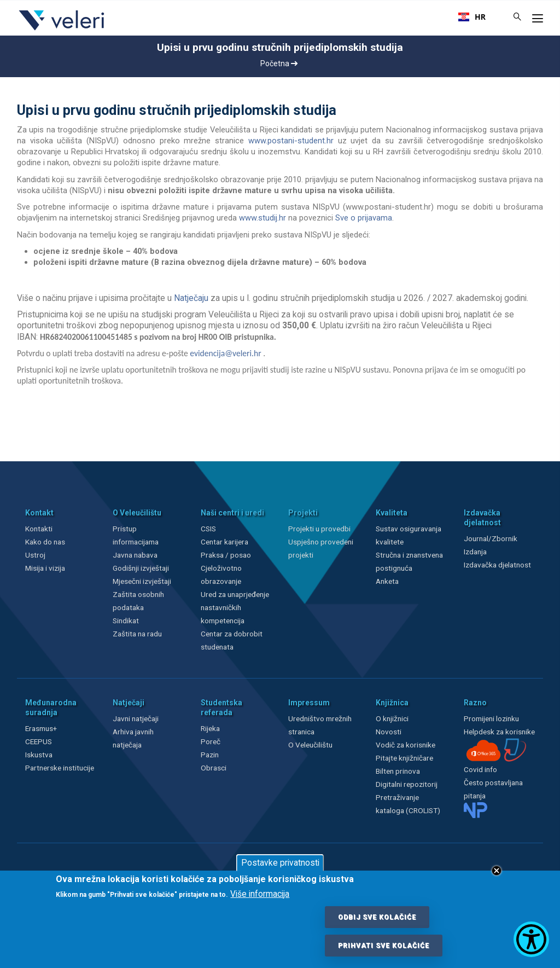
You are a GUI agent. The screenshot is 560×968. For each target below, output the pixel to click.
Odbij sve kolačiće (377, 917)
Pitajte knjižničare (404, 758)
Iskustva (39, 755)
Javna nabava (135, 555)
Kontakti (39, 529)
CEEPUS (39, 741)
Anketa (387, 581)
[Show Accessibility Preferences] (531, 939)
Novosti (389, 732)
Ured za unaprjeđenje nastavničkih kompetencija (235, 607)
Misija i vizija (45, 568)
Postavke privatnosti (280, 863)
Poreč (211, 741)
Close (497, 871)
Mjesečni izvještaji (142, 581)
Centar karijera (224, 542)
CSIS (208, 529)
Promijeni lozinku (491, 718)
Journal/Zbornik (491, 538)
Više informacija (260, 894)
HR (472, 17)
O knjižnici (392, 718)
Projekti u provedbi (319, 529)
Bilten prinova (398, 771)
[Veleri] (62, 30)
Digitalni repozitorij (407, 784)
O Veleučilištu (310, 745)
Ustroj (35, 555)
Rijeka (210, 728)
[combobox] (472, 17)
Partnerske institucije (60, 768)
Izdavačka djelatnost (497, 565)
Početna (279, 63)
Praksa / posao (227, 555)
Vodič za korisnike (406, 745)
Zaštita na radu (137, 634)
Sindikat (126, 621)
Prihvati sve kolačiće (384, 946)
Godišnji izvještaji (141, 568)
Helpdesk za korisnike (499, 732)
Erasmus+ (41, 728)
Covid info (480, 769)
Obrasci (214, 768)
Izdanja (475, 552)
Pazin (210, 755)
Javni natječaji (136, 718)
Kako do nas (45, 542)
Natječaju (191, 298)
